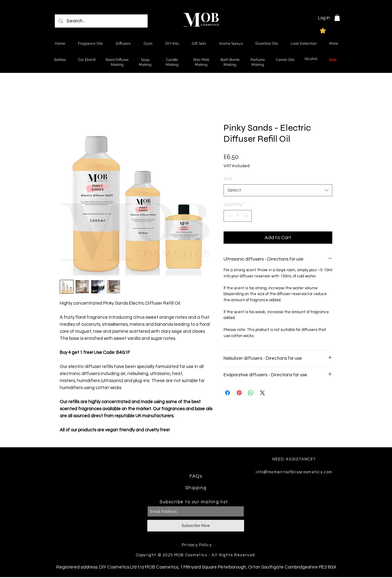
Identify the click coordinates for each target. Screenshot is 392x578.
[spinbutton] (238, 216)
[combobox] (278, 190)
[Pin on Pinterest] (239, 393)
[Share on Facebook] (228, 393)
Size (230, 179)
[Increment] (247, 216)
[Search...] (101, 21)
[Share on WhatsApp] (251, 393)
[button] (337, 18)
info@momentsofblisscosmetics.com (294, 472)
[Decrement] (229, 216)
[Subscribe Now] (196, 526)
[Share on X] (262, 393)
